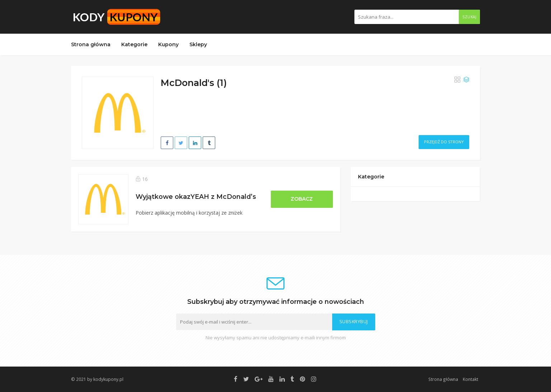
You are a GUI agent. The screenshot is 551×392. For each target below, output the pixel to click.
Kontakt (470, 379)
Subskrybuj (354, 322)
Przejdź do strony (444, 142)
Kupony (168, 44)
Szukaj (469, 17)
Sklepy (198, 44)
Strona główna (91, 44)
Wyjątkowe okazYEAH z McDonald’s (196, 197)
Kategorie (134, 44)
